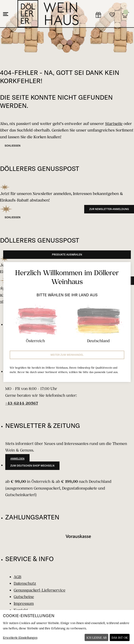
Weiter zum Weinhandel (67, 355)
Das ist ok (120, 638)
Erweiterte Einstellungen (20, 638)
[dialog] (67, 627)
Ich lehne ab (97, 638)
